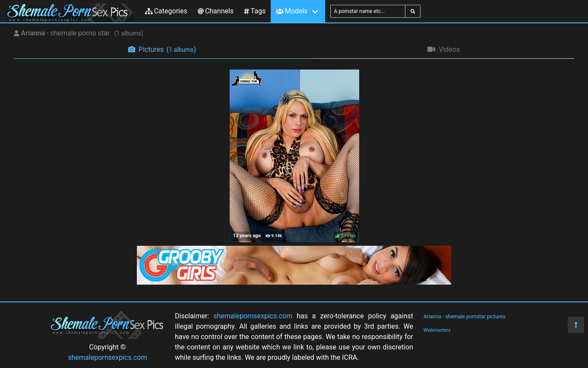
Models (292, 11)
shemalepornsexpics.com (108, 357)
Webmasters (437, 330)
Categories (166, 11)
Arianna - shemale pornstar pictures (465, 317)
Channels (216, 11)
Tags (255, 11)
